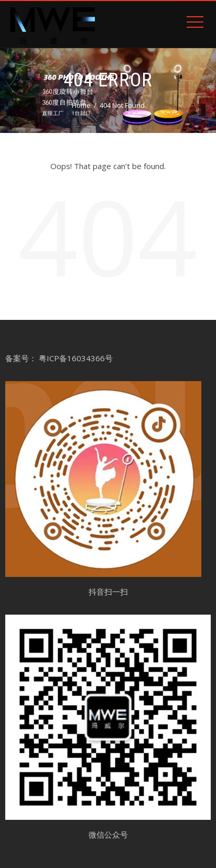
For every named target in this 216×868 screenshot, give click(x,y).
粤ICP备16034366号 (76, 358)
